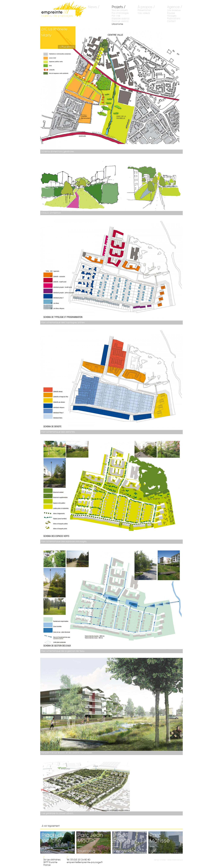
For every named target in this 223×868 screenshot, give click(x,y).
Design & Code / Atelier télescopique (168, 860)
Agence (173, 7)
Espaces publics (120, 19)
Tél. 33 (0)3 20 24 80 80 (79, 860)
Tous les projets (120, 10)
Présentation (144, 10)
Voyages (172, 16)
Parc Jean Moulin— (94, 837)
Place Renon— (130, 837)
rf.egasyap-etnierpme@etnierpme (85, 862)
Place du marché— (58, 837)
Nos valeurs (144, 13)
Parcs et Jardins (120, 21)
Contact (171, 21)
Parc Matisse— (166, 837)
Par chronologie (120, 13)
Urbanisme (117, 24)
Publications (174, 19)
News (92, 7)
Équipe (171, 13)
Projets (117, 7)
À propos (145, 7)
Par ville (116, 16)
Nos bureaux (174, 10)
